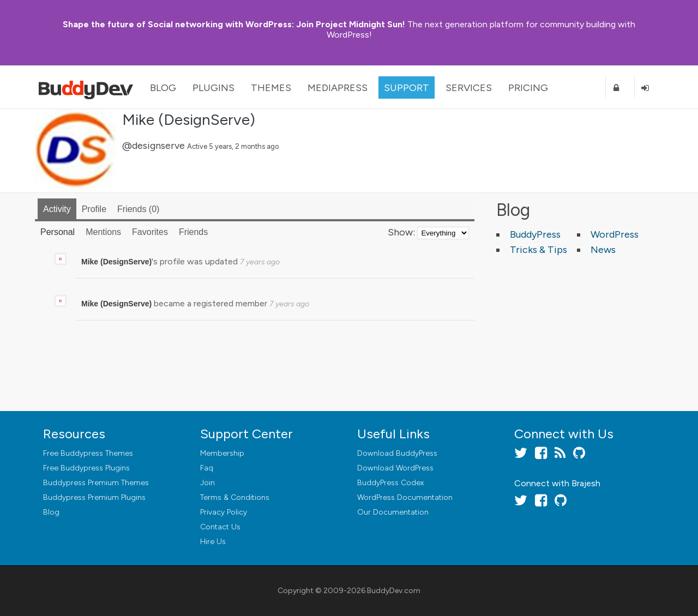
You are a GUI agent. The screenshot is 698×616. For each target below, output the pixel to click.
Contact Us (220, 527)
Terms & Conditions (235, 497)
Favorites (150, 232)
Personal (58, 232)
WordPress (615, 234)
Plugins (213, 88)
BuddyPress (535, 234)
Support (407, 88)
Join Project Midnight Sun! (234, 24)
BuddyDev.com (394, 591)
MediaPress (338, 88)
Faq (207, 468)
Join (207, 483)
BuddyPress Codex (390, 483)
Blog (163, 88)
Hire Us (213, 542)
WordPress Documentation (405, 497)
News (603, 250)
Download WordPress (395, 468)
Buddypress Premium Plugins (94, 497)
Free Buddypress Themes (88, 453)
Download (397, 453)
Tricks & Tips (538, 250)
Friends (138, 209)
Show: (401, 232)
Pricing (528, 88)
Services (469, 88)
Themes (271, 88)
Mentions (103, 232)
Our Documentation (393, 512)
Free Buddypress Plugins (86, 468)
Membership (222, 453)
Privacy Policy (224, 512)
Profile (94, 209)
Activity (57, 209)
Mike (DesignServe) (189, 119)
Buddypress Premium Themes (96, 483)
